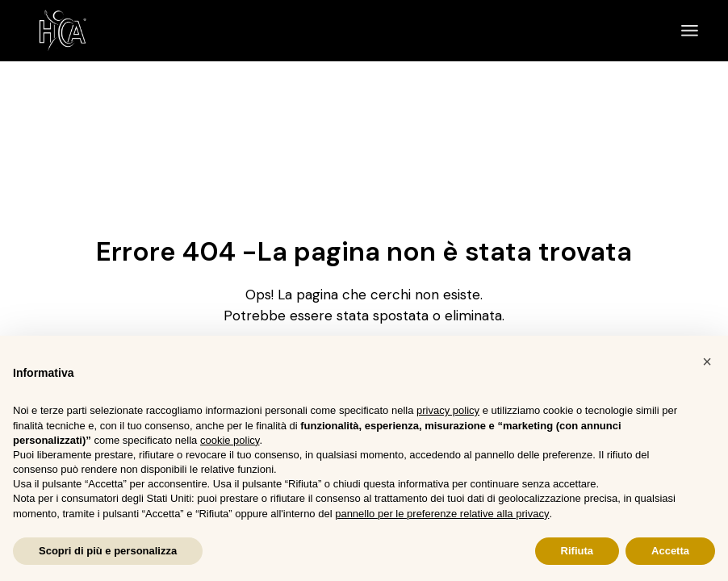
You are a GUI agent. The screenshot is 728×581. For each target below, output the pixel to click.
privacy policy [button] (448, 410)
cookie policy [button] (230, 440)
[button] (707, 362)
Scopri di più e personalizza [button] (108, 551)
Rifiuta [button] (577, 551)
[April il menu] (690, 31)
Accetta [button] (670, 551)
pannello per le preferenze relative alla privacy (442, 514)
